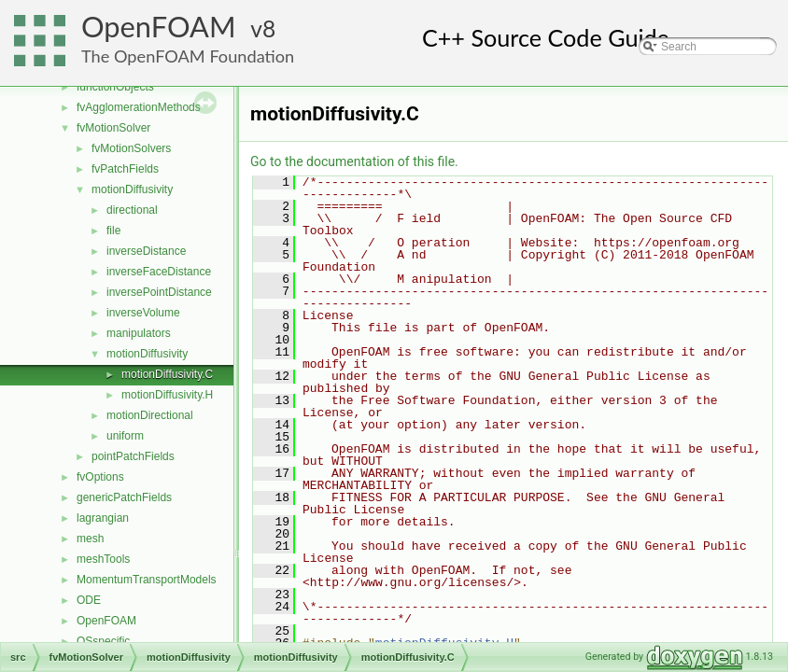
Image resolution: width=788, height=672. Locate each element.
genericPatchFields (124, 497)
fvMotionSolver (113, 128)
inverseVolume (143, 313)
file (113, 231)
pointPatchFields (133, 456)
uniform (125, 436)
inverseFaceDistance (159, 272)
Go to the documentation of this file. (354, 161)
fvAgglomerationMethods (139, 107)
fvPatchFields (125, 169)
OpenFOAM (159, 27)
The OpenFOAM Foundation (188, 56)
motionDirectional (150, 415)
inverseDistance (146, 251)
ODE (89, 600)
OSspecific (103, 641)
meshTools (103, 559)
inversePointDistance (159, 292)
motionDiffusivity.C (167, 374)
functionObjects (115, 87)
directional (132, 210)
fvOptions (100, 477)
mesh (90, 539)
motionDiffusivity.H (167, 395)
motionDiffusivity (132, 189)
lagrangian (103, 518)
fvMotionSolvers (131, 148)
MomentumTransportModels (147, 580)
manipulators (139, 333)
